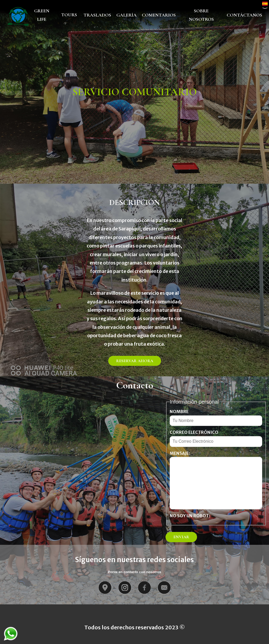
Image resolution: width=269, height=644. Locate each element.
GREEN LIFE (42, 15)
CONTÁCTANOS (244, 15)
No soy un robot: (190, 516)
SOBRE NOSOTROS (201, 15)
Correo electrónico (194, 432)
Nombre (179, 411)
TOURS (69, 15)
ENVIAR (181, 537)
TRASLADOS (97, 15)
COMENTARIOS (159, 15)
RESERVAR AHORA (135, 361)
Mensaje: (180, 453)
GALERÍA (126, 15)
